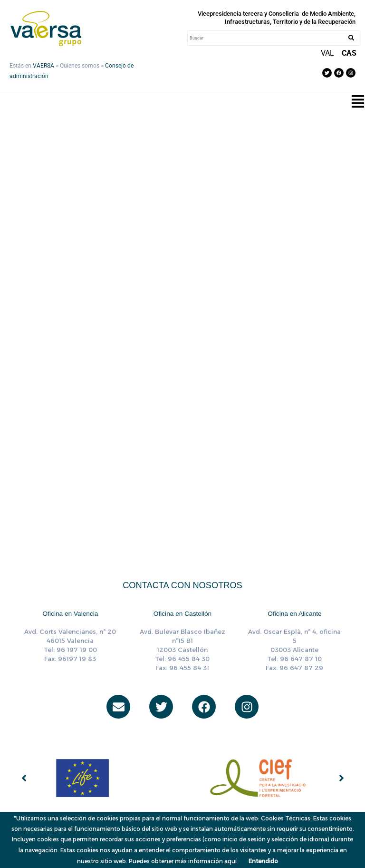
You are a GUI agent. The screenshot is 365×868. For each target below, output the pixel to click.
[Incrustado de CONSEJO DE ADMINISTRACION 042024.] (182, 282)
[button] (358, 103)
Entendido (263, 861)
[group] (95, 778)
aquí (231, 861)
